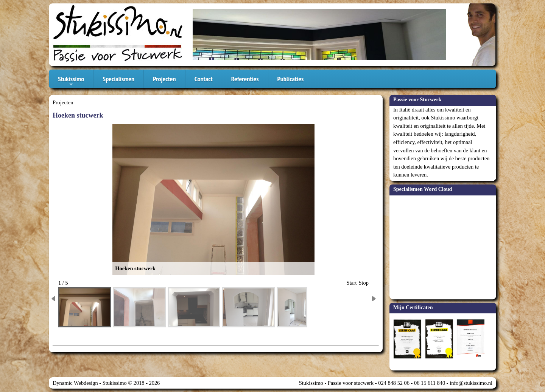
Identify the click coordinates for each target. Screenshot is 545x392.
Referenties (245, 79)
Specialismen (118, 79)
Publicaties (291, 79)
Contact (204, 79)
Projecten (164, 79)
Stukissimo (71, 81)
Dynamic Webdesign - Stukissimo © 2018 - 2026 (106, 383)
